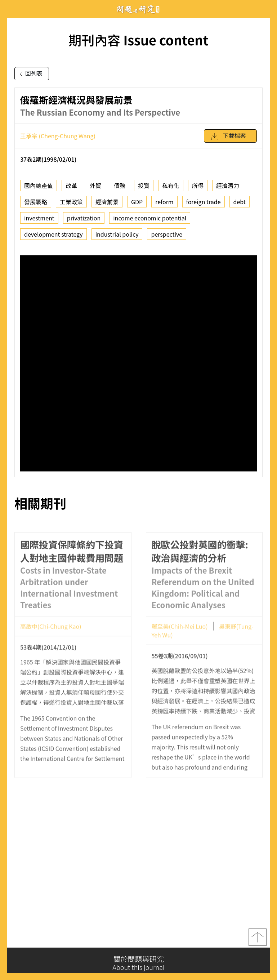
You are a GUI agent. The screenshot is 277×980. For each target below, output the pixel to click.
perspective (167, 234)
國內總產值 (39, 185)
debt (240, 202)
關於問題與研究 (138, 963)
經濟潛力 (228, 185)
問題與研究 (139, 9)
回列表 (30, 74)
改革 (71, 185)
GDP (137, 202)
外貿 (95, 185)
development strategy (53, 234)
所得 (198, 185)
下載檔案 (228, 137)
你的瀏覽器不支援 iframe (138, 363)
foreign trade (204, 202)
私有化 (171, 185)
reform (164, 202)
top (258, 940)
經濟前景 (107, 202)
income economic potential (150, 218)
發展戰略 (36, 202)
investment (39, 218)
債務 (120, 185)
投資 (144, 185)
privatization (84, 218)
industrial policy (117, 234)
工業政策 (71, 202)
